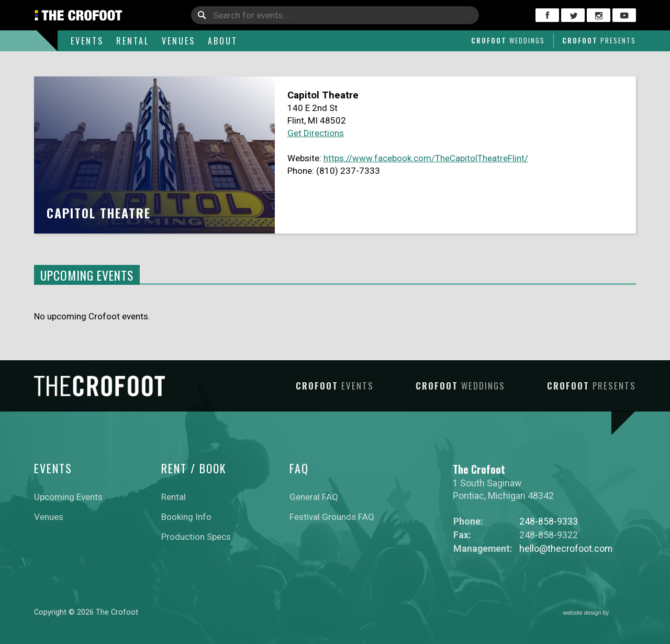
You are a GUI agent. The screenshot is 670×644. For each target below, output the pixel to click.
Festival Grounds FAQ (332, 517)
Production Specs (196, 537)
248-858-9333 (549, 521)
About (223, 41)
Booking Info (186, 517)
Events (87, 41)
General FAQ (314, 497)
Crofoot (508, 40)
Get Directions (316, 133)
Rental (133, 41)
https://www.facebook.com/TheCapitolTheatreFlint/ (426, 158)
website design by (600, 614)
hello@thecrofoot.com (566, 548)
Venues (178, 41)
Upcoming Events (68, 497)
